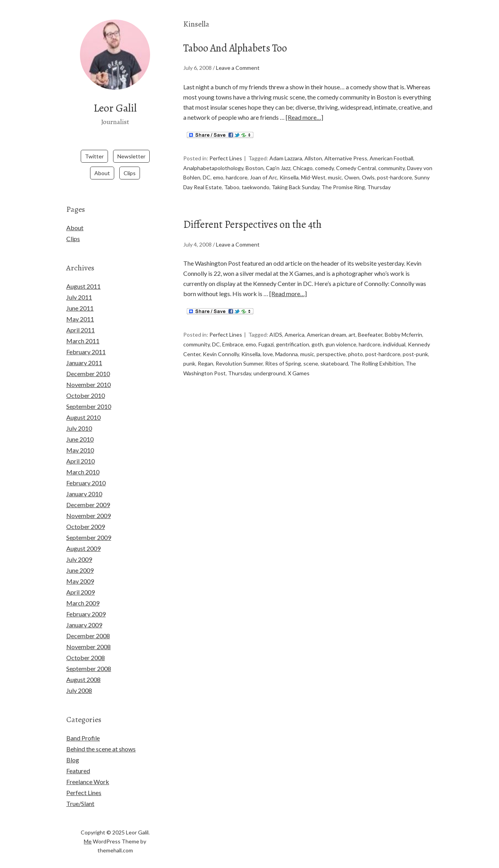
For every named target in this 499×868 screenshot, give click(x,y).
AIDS (276, 331)
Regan (205, 358)
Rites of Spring (283, 358)
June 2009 (80, 560)
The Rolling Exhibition (377, 358)
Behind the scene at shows (101, 739)
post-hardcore (395, 175)
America (295, 331)
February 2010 (86, 473)
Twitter (94, 146)
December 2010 (88, 363)
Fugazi (266, 340)
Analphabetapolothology (213, 167)
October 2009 (86, 516)
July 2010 (79, 418)
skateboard (334, 358)
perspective (331, 349)
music (335, 175)
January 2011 (84, 352)
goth (317, 340)
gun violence (341, 340)
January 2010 (84, 484)
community (391, 167)
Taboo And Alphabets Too (254, 47)
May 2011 (80, 309)
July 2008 (79, 680)
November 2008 (88, 636)
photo (356, 349)
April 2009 (81, 582)
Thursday (379, 184)
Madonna (287, 349)
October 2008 (86, 647)
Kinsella (289, 175)
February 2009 (86, 604)
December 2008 (88, 626)
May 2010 (80, 440)
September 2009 (89, 527)
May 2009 (80, 571)
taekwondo (256, 184)
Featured (78, 761)
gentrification (293, 340)
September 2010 (89, 396)
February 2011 (86, 342)
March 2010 (83, 462)
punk (189, 358)
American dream (326, 331)
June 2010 (80, 429)
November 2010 (88, 374)
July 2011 (79, 287)
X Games (299, 367)
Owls (368, 175)
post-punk (415, 349)
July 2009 (79, 549)
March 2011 (83, 331)
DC (207, 175)
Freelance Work (88, 771)
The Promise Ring (343, 184)
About (102, 163)
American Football (391, 158)
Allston (313, 158)
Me (88, 831)
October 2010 (86, 385)
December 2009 (88, 494)
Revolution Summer (239, 358)
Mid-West (313, 175)
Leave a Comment (238, 68)
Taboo (232, 184)
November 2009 (88, 505)
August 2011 (83, 276)
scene (311, 358)
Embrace (233, 340)
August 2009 (83, 538)
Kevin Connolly (221, 349)
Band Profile (83, 728)
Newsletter (131, 146)
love (268, 349)
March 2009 (83, 593)
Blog (73, 750)
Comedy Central (356, 167)
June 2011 (80, 298)
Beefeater (370, 331)
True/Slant (80, 793)
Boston (255, 167)
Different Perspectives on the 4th (276, 220)
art (352, 331)
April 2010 (81, 451)
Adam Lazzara (286, 158)
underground (269, 367)
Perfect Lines (226, 158)
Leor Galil (115, 107)
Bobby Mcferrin (403, 331)
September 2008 (89, 658)
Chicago (303, 167)
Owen (352, 175)
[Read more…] (304, 117)
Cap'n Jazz (278, 167)
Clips (130, 163)
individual (394, 340)
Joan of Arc (264, 175)
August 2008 (83, 669)
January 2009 (84, 615)
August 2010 (83, 407)
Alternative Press (346, 158)
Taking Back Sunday (296, 184)
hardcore (237, 175)
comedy (324, 167)
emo (218, 175)
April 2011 (81, 320)
